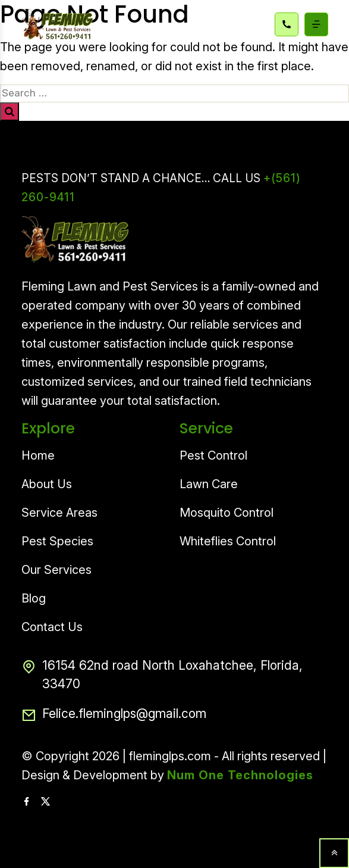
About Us (47, 484)
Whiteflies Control (228, 541)
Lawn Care (209, 484)
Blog (34, 598)
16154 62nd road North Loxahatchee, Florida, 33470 (162, 675)
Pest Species (57, 541)
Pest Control (213, 455)
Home (38, 455)
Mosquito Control (227, 513)
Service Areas (59, 513)
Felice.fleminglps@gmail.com (114, 716)
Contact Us (52, 627)
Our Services (56, 570)
